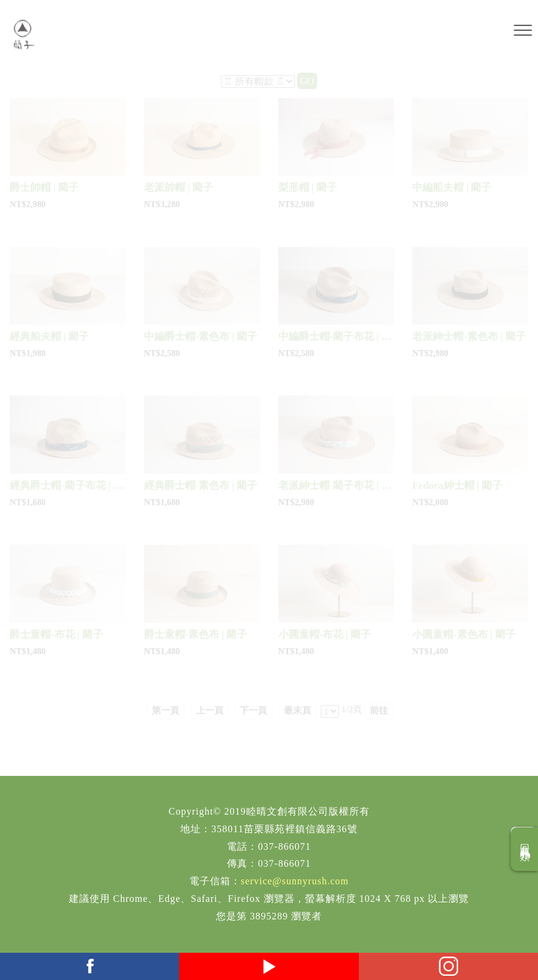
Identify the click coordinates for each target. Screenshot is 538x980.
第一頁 (166, 710)
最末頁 (297, 710)
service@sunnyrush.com (295, 881)
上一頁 (210, 710)
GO (307, 81)
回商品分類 (525, 849)
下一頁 (253, 710)
